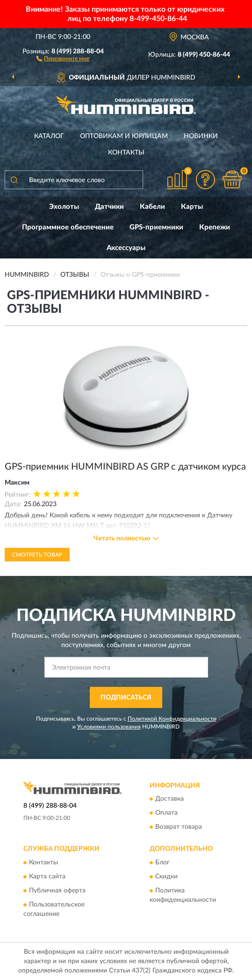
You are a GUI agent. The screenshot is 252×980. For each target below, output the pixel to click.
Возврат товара (179, 827)
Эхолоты (64, 207)
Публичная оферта (57, 891)
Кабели (152, 207)
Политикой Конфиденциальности (172, 719)
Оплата (166, 813)
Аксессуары (126, 248)
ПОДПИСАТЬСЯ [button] (126, 698)
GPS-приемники (156, 227)
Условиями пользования (109, 727)
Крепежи (215, 227)
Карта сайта (47, 877)
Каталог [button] (49, 136)
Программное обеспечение (68, 227)
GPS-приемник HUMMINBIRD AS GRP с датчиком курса (125, 467)
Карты (192, 207)
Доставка (169, 799)
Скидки (166, 877)
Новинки (201, 136)
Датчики (109, 207)
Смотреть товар (37, 555)
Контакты (126, 153)
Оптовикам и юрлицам (124, 136)
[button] (63, 58)
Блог (162, 862)
